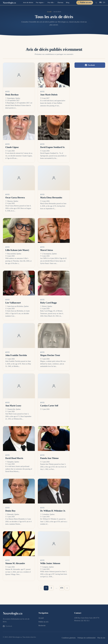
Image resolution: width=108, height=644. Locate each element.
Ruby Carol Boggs (49, 303)
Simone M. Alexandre (15, 563)
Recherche (42, 626)
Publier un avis (85, 2)
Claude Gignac (12, 147)
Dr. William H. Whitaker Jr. (53, 511)
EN (104, 2)
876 (62, 588)
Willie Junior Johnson (50, 563)
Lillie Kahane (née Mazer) (17, 250)
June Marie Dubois (49, 95)
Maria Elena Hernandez (51, 198)
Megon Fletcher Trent (50, 355)
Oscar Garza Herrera (15, 198)
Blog (68, 2)
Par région (40, 2)
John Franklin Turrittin (16, 355)
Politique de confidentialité (87, 638)
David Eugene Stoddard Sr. (53, 147)
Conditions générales (69, 638)
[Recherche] (96, 3)
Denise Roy (10, 511)
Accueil (49, 12)
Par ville (51, 2)
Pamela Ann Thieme (49, 458)
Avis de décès (28, 2)
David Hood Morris (14, 458)
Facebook (90, 65)
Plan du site (101, 638)
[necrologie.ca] (9, 3)
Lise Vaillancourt (13, 303)
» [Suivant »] (67, 588)
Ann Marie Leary (13, 406)
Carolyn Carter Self (49, 406)
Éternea (60, 2)
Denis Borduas (12, 95)
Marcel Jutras (47, 250)
